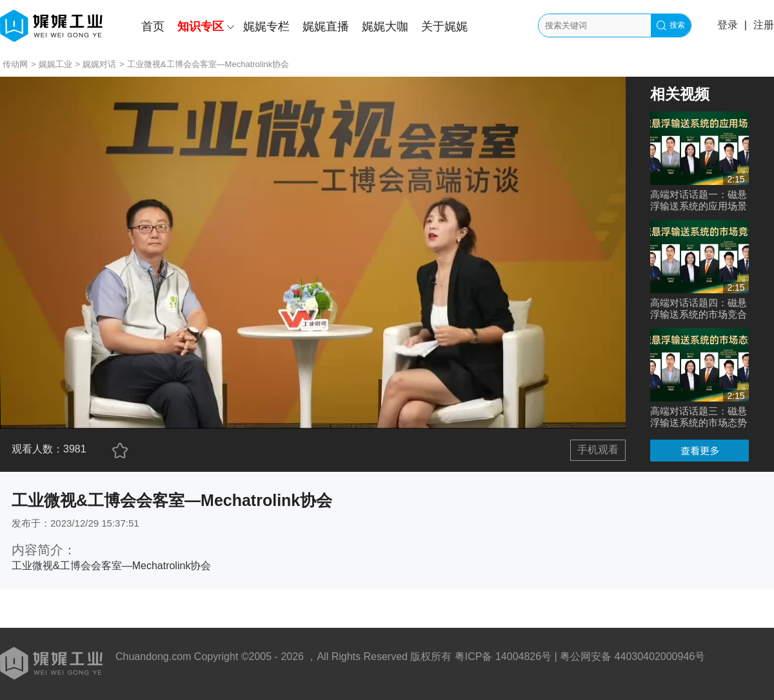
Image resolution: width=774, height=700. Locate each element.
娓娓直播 (326, 26)
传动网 (15, 64)
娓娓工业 (55, 64)
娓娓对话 (99, 64)
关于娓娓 (444, 26)
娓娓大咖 (385, 26)
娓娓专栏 (266, 26)
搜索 (671, 25)
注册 (764, 25)
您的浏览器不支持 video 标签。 (313, 253)
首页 (153, 26)
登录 (728, 25)
